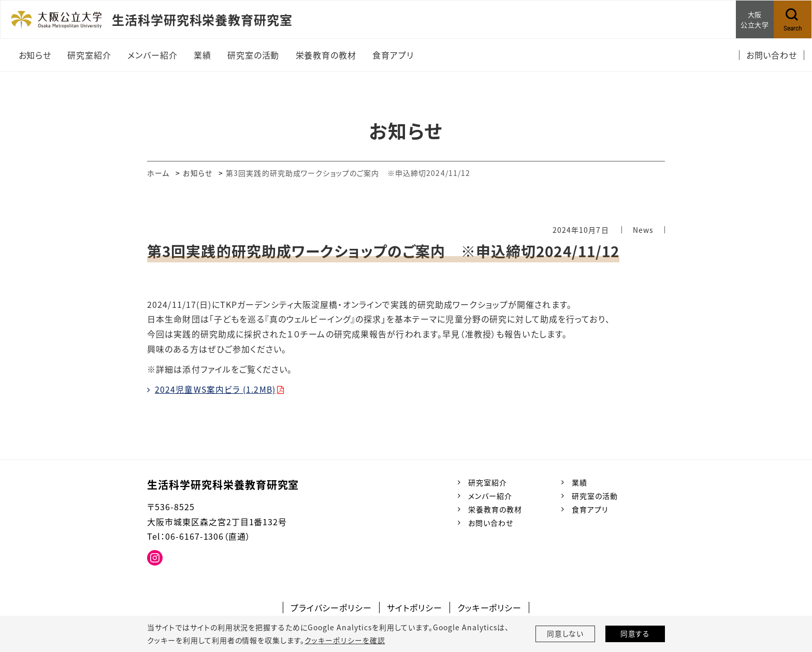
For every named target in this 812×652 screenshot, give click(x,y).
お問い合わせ (491, 523)
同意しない (565, 634)
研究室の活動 (595, 496)
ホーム (158, 173)
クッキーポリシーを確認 (344, 640)
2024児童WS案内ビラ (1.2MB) (216, 389)
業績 (579, 482)
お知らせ (198, 173)
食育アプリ (590, 509)
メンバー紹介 (490, 496)
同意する (635, 634)
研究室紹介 (488, 482)
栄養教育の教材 (495, 509)
